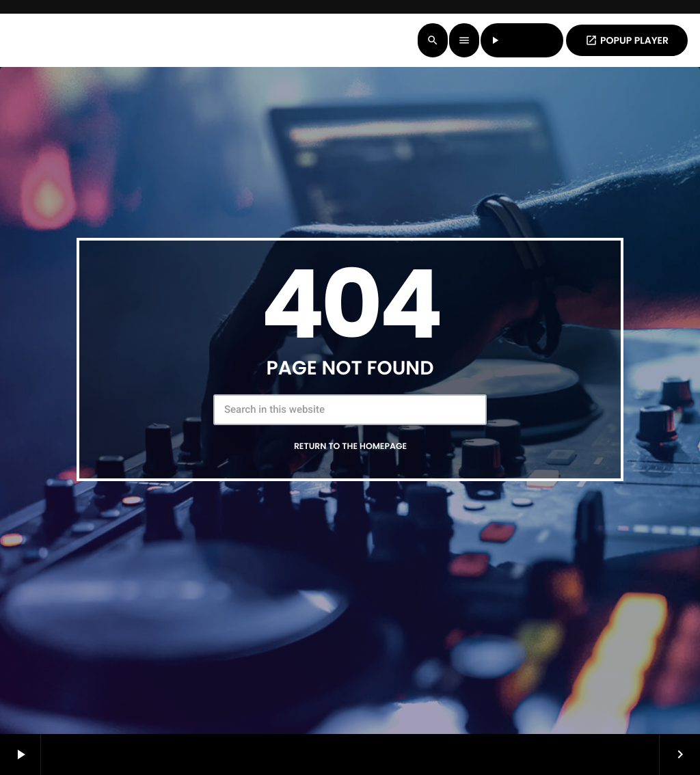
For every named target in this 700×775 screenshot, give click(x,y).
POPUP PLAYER (627, 40)
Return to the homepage (350, 447)
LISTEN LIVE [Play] (522, 40)
